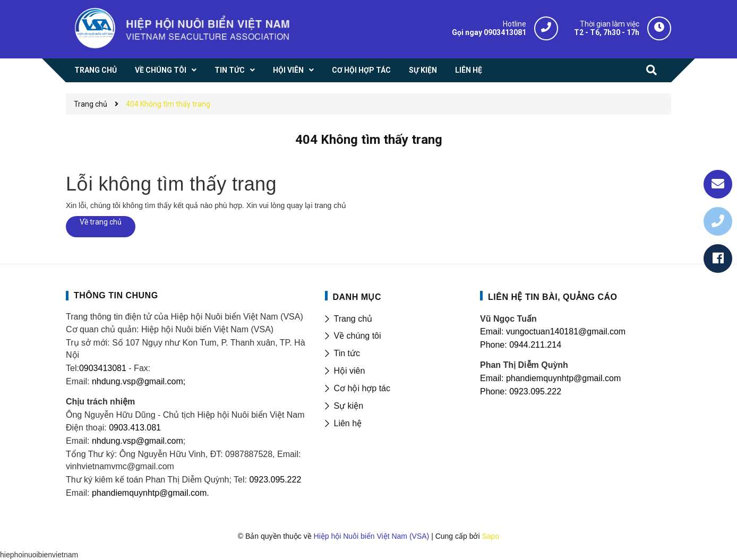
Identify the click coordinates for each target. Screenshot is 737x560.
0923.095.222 (275, 480)
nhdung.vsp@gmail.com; (139, 381)
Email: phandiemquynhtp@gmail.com (550, 378)
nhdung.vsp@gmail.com (138, 441)
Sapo (490, 536)
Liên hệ (348, 423)
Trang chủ (353, 319)
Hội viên (350, 371)
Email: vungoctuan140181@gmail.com (553, 331)
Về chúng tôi (358, 336)
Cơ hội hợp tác (362, 388)
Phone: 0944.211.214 (521, 345)
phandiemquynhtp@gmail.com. (151, 493)
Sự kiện (349, 406)
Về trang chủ (101, 222)
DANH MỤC (357, 297)
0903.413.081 (135, 428)
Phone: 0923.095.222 (521, 391)
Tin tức (347, 353)
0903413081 (103, 368)
